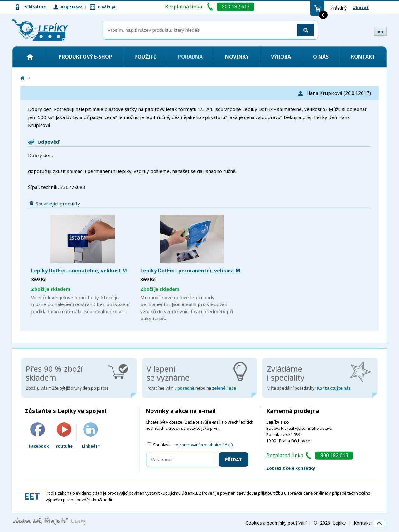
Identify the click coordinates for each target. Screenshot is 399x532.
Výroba (281, 57)
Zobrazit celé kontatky (291, 468)
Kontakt (363, 57)
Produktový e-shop (85, 57)
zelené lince (224, 388)
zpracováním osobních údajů (206, 445)
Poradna (190, 57)
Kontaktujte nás (334, 388)
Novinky (237, 57)
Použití (145, 57)
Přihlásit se (35, 7)
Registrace (72, 7)
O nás (321, 57)
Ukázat (361, 7)
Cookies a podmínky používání (276, 523)
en (380, 31)
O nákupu (107, 7)
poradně (186, 388)
